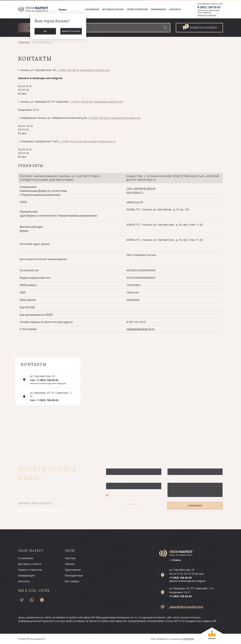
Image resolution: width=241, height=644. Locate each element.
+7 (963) (180, 578)
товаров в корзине (203, 28)
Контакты (175, 9)
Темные (70, 564)
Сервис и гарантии (137, 9)
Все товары (72, 581)
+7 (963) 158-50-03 (68, 70)
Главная (24, 43)
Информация (158, 9)
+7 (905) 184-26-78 (71, 141)
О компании (92, 9)
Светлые (70, 558)
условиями (132, 504)
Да (45, 31)
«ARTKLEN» (188, 639)
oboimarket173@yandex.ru (99, 141)
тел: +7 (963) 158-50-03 (44, 380)
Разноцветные (74, 575)
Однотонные (73, 570)
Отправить (195, 506)
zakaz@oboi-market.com (210, 4)
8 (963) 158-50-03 (209, 7)
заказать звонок (207, 15)
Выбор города (71, 31)
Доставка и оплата (113, 9)
